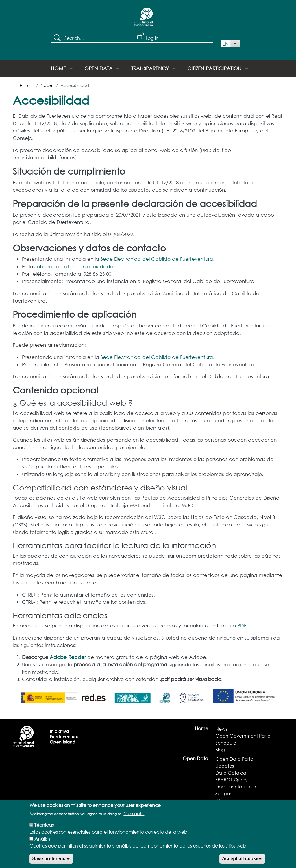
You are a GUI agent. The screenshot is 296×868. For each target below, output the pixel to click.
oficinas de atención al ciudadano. (79, 266)
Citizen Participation (214, 68)
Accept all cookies (242, 863)
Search (58, 38)
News (221, 729)
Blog (220, 750)
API (219, 800)
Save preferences (51, 863)
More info (134, 817)
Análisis (42, 843)
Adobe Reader (68, 657)
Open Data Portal (235, 759)
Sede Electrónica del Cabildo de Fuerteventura (157, 259)
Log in (152, 38)
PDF (242, 626)
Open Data (99, 68)
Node (46, 85)
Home (58, 68)
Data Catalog (231, 773)
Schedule (226, 743)
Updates (225, 766)
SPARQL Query (232, 780)
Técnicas (44, 829)
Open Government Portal (243, 736)
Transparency (150, 68)
